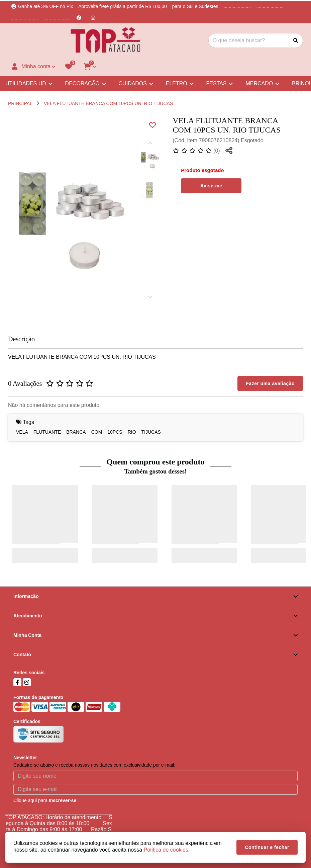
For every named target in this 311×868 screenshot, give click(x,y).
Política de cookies (166, 850)
